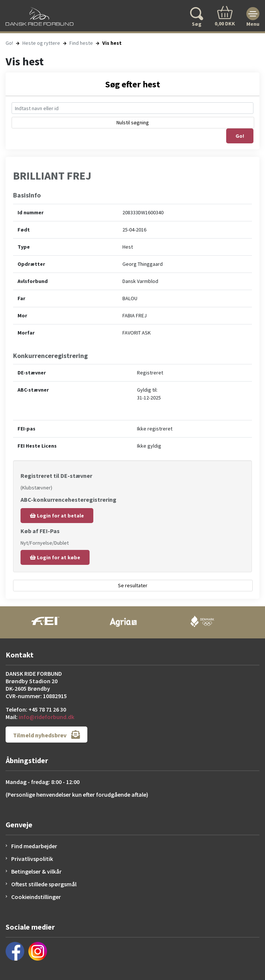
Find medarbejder (34, 846)
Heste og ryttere (41, 43)
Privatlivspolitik (32, 859)
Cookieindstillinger (36, 897)
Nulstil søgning (133, 122)
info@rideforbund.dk (46, 717)
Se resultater (133, 585)
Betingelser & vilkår (36, 871)
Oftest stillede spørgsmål (44, 884)
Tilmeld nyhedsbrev (46, 735)
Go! (9, 43)
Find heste (81, 43)
